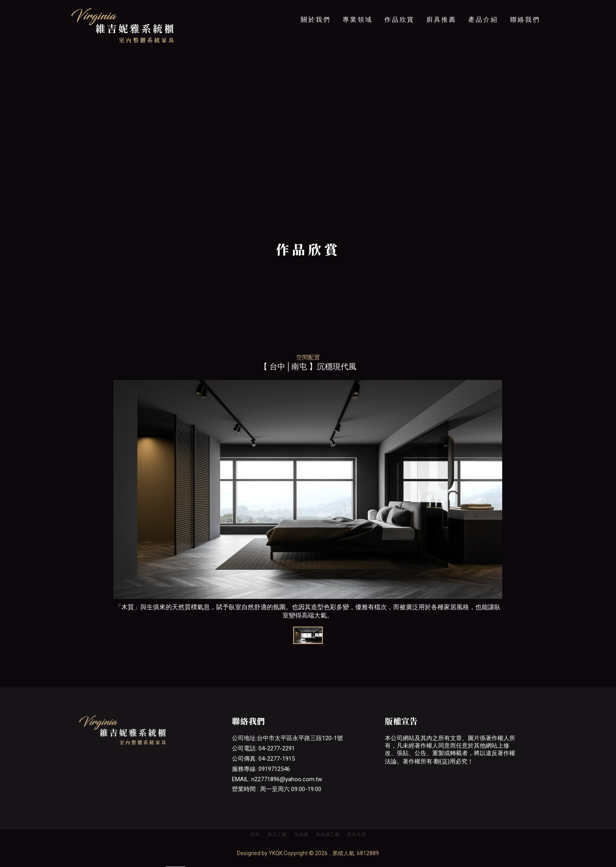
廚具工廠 (277, 835)
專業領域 (358, 20)
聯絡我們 (525, 20)
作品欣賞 (399, 20)
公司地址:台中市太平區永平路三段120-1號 (287, 738)
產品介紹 (483, 20)
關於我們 (316, 20)
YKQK (276, 853)
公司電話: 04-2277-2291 (263, 748)
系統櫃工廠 (328, 835)
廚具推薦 (441, 20)
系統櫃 (301, 835)
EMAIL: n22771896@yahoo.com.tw (277, 779)
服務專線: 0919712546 (261, 769)
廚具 (255, 835)
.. (330, 853)
